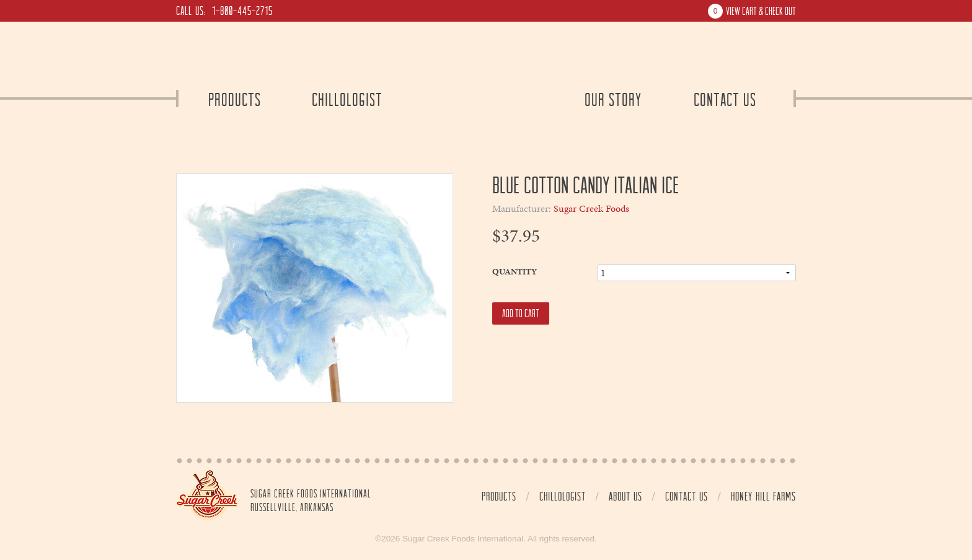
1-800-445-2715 (242, 11)
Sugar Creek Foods (591, 209)
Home (207, 495)
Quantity (515, 272)
